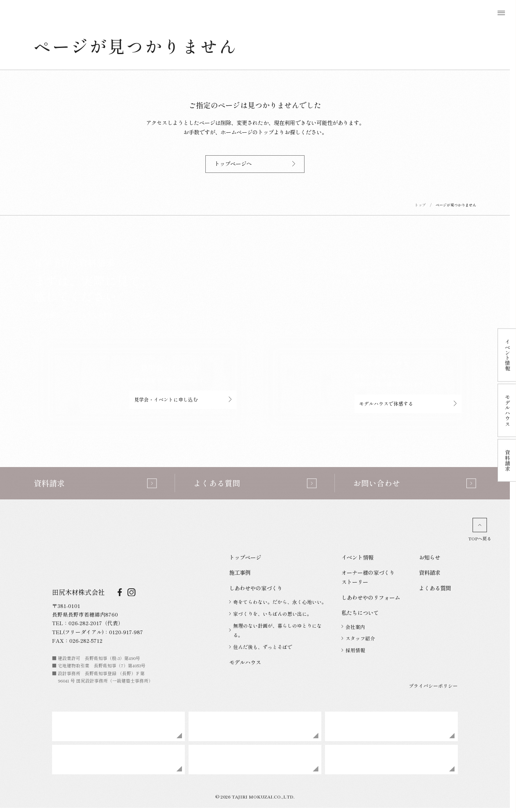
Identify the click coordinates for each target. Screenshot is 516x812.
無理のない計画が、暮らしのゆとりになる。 (275, 630)
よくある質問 (435, 588)
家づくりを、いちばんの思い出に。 (271, 614)
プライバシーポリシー (433, 686)
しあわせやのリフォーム (371, 597)
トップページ (245, 557)
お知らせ (430, 557)
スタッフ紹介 (358, 638)
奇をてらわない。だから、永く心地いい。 (278, 602)
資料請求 (430, 572)
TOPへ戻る (480, 530)
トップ (420, 205)
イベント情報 (357, 557)
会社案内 (353, 627)
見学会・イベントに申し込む (183, 399)
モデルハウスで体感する (408, 403)
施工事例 (240, 572)
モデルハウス (245, 662)
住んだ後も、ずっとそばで (261, 647)
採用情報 (353, 650)
